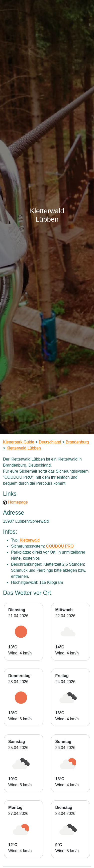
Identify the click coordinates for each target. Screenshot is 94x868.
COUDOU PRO (60, 546)
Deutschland (50, 442)
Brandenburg (77, 442)
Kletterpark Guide (19, 442)
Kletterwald (30, 540)
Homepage (18, 502)
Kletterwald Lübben (24, 448)
